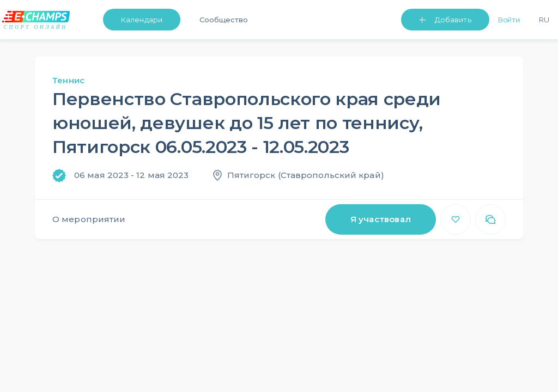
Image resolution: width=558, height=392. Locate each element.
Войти (509, 20)
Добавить (453, 20)
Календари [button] (142, 20)
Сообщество (224, 20)
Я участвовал (381, 219)
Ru (544, 20)
